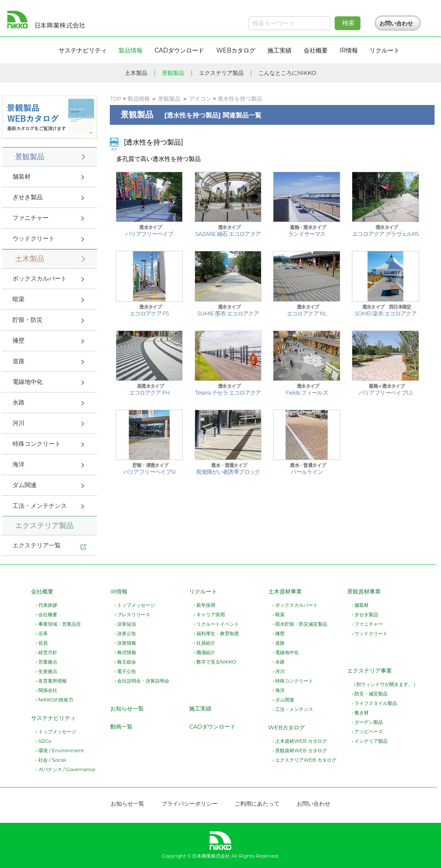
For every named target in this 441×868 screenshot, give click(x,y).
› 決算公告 (125, 633)
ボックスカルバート (40, 278)
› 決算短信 (125, 624)
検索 (348, 23)
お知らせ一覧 (127, 708)
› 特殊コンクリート (293, 681)
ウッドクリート (34, 238)
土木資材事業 (285, 591)
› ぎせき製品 (365, 615)
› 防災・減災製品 (369, 694)
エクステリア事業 (370, 670)
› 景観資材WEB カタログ (300, 751)
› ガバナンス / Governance (65, 769)
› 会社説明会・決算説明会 (142, 681)
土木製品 (136, 73)
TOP (116, 99)
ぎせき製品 (28, 197)
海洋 (19, 464)
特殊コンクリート (37, 444)
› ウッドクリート (369, 633)
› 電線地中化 (286, 652)
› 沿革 (41, 633)
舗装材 (22, 176)
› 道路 (279, 643)
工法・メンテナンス (40, 506)
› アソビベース (367, 732)
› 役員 (41, 643)
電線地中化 (28, 382)
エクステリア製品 (221, 73)
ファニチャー (31, 218)
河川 (19, 423)
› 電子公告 (125, 671)
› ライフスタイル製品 (374, 703)
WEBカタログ (287, 727)
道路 (19, 361)
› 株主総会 (125, 662)
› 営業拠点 (46, 662)
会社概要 (42, 591)
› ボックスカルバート (295, 605)
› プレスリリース (132, 615)
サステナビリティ (53, 718)
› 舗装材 (360, 605)
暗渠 (19, 299)
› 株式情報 (125, 652)
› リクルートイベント (216, 624)
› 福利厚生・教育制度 (216, 633)
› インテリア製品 (369, 741)
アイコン (200, 99)
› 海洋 (279, 690)
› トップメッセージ (56, 732)
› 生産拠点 (46, 671)
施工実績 (200, 708)
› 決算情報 (125, 643)
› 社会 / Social (51, 760)
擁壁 (19, 340)
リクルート (203, 591)
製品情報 (139, 99)
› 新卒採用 (204, 605)
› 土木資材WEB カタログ (300, 741)
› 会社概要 (46, 615)
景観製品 (173, 73)
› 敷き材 (360, 713)
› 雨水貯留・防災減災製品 (300, 624)
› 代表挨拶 (46, 605)
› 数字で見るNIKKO (215, 662)
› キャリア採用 (209, 615)
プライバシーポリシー (189, 804)
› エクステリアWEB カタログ (304, 760)
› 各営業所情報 (51, 681)
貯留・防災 (28, 320)
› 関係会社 (46, 690)
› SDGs (43, 741)
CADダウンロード (212, 726)
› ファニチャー (367, 624)
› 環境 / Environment (59, 751)
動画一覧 (121, 726)
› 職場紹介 (204, 652)
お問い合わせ (396, 23)
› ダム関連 (283, 700)
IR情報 (119, 591)
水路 (19, 402)
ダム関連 (25, 485)
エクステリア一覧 (37, 545)
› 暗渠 (279, 615)
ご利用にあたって (257, 804)
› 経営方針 (46, 652)
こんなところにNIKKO (287, 73)
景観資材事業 (364, 591)
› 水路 (279, 662)
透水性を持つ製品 (240, 99)
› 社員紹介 (204, 643)
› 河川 (279, 671)
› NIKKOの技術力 (54, 700)
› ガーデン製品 (367, 722)
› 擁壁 (279, 633)
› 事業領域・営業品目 (58, 624)
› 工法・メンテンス (293, 709)
